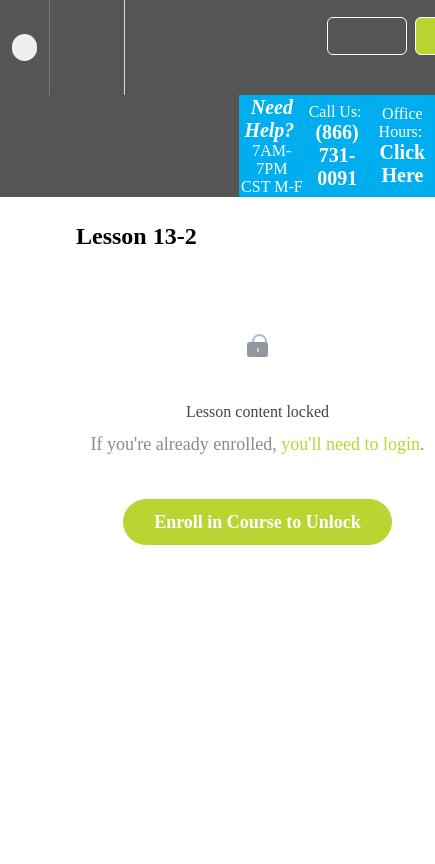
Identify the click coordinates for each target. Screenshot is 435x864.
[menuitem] (86, 47)
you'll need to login (350, 444)
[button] (24, 47)
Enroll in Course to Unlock (257, 522)
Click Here (403, 163)
